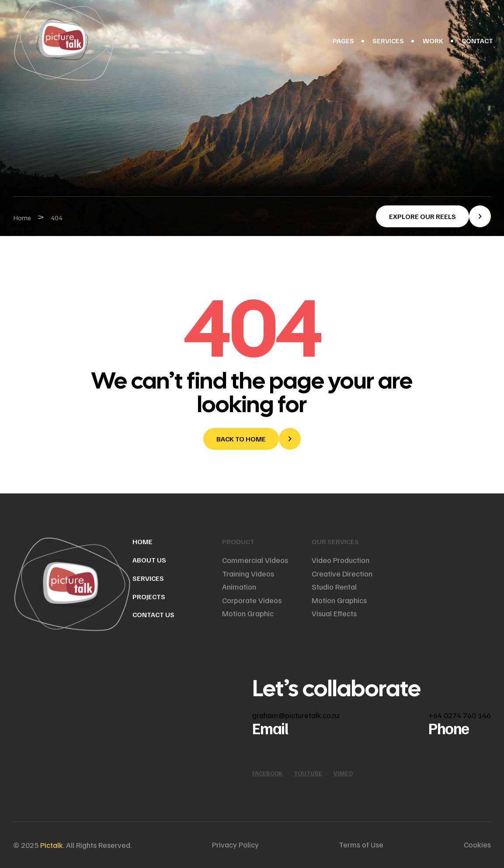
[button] (433, 216)
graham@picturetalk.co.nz (296, 715)
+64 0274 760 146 (460, 715)
